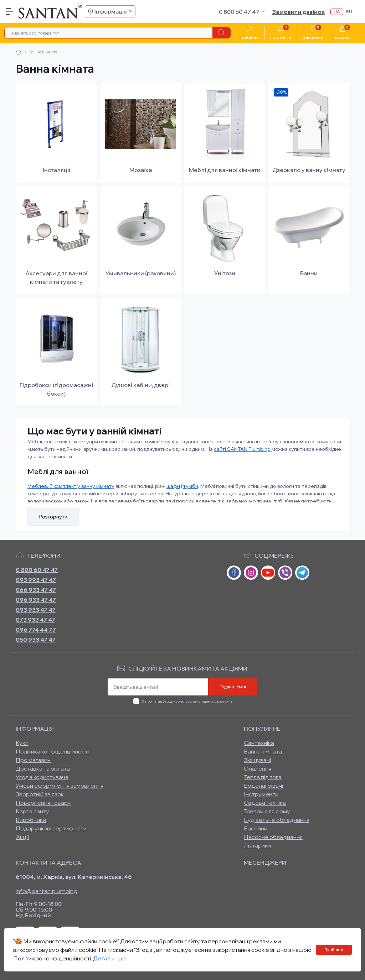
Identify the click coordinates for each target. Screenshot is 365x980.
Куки (22, 743)
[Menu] (9, 11)
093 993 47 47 (36, 580)
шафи (173, 486)
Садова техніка (265, 803)
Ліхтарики (257, 845)
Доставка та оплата (43, 768)
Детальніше (109, 958)
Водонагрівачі (263, 786)
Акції (22, 837)
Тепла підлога (263, 777)
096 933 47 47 (36, 600)
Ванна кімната (263, 751)
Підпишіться (233, 687)
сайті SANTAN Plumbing (243, 449)
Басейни (256, 828)
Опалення (258, 768)
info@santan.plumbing (47, 891)
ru (349, 12)
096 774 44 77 (36, 630)
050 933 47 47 (36, 640)
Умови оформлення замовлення (60, 786)
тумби (191, 486)
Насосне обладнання (273, 837)
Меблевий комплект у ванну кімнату (71, 486)
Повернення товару (43, 803)
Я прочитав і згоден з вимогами (187, 701)
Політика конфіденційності (52, 751)
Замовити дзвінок (298, 12)
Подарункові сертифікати (51, 828)
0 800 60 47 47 (37, 570)
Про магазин (33, 760)
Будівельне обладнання (277, 820)
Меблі (35, 442)
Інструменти (261, 794)
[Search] (221, 33)
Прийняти (334, 950)
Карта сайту (32, 811)
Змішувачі (257, 760)
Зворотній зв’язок (40, 794)
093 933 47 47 (36, 610)
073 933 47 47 (35, 620)
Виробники (31, 820)
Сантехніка (259, 743)
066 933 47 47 (36, 590)
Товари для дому (267, 811)
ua (337, 12)
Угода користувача (179, 701)
